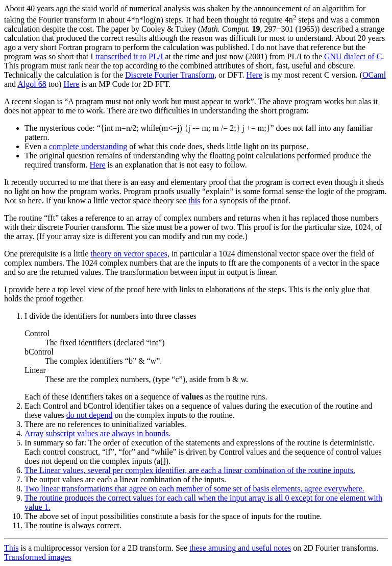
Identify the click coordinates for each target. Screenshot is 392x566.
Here (254, 75)
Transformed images (38, 557)
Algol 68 (32, 84)
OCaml (374, 75)
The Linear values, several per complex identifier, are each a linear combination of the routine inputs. (190, 470)
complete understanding (88, 146)
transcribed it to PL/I (129, 56)
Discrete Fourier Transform (170, 75)
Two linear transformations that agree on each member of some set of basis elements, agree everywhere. (194, 489)
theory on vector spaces (129, 254)
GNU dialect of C (353, 56)
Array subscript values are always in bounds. (98, 433)
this (194, 201)
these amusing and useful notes (240, 548)
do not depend (90, 415)
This (11, 548)
